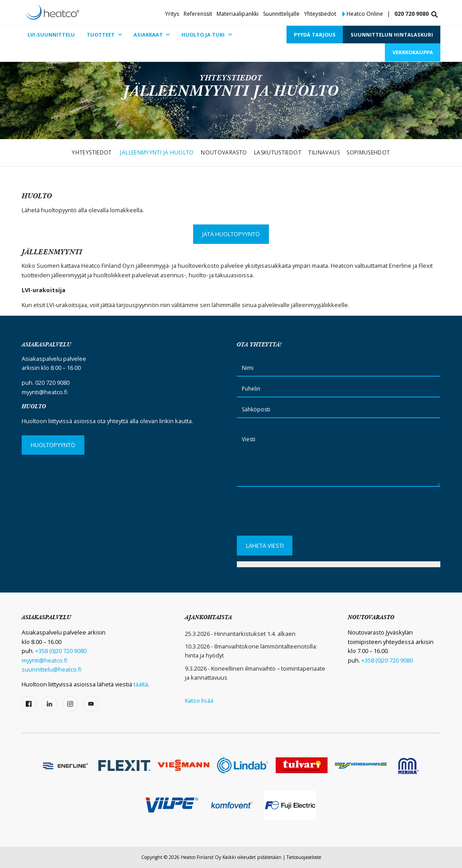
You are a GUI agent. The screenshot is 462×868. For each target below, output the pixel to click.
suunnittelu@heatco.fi (52, 669)
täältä (141, 684)
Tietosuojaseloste (304, 857)
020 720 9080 (411, 14)
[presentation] (305, 514)
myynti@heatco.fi (45, 392)
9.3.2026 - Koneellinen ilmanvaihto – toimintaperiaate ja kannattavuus (255, 673)
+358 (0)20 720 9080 (61, 651)
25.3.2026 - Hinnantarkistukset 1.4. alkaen (240, 634)
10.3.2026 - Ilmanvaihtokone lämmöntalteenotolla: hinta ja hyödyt (251, 651)
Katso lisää (199, 700)
